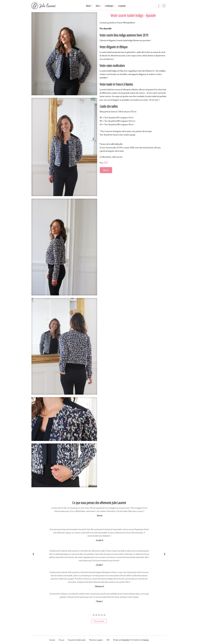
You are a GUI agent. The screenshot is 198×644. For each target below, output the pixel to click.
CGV (108, 640)
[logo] (44, 6)
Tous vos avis (99, 621)
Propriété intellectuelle (77, 640)
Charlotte (125, 640)
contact (52, 640)
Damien (146, 640)
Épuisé (106, 170)
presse (62, 640)
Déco (98, 6)
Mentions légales (96, 640)
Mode (88, 6)
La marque (109, 6)
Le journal (122, 6)
